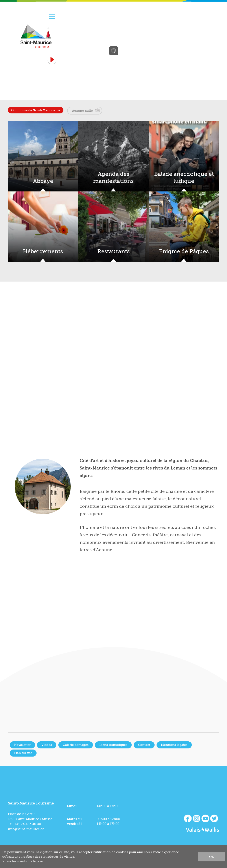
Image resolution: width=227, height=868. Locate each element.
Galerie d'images (76, 745)
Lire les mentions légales (24, 861)
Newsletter (22, 745)
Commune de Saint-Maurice (33, 110)
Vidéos (47, 745)
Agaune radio (82, 111)
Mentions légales (174, 745)
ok (212, 857)
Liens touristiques (113, 745)
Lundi (72, 806)
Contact (144, 745)
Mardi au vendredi (74, 821)
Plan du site (23, 753)
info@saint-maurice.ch (26, 829)
